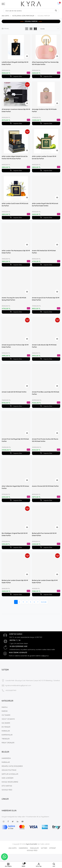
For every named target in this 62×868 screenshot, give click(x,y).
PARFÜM (5, 711)
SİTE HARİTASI (7, 786)
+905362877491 (11, 690)
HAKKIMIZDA (6, 758)
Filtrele (5, 29)
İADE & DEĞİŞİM (7, 778)
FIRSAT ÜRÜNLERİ (8, 743)
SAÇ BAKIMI (6, 723)
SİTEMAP (53, 848)
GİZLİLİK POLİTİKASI (9, 770)
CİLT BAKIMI (6, 715)
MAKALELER (34, 848)
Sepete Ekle (16, 76)
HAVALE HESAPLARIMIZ (10, 782)
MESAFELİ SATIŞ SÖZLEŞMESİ (12, 766)
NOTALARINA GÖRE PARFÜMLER (23, 16)
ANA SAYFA (5, 16)
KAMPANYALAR (7, 735)
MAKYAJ (5, 707)
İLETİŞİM (44, 848)
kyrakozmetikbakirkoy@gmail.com (18, 685)
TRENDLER (6, 739)
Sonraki (44, 602)
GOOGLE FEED (7, 790)
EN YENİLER (6, 727)
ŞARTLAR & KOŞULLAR (10, 774)
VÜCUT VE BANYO (8, 719)
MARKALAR (6, 731)
